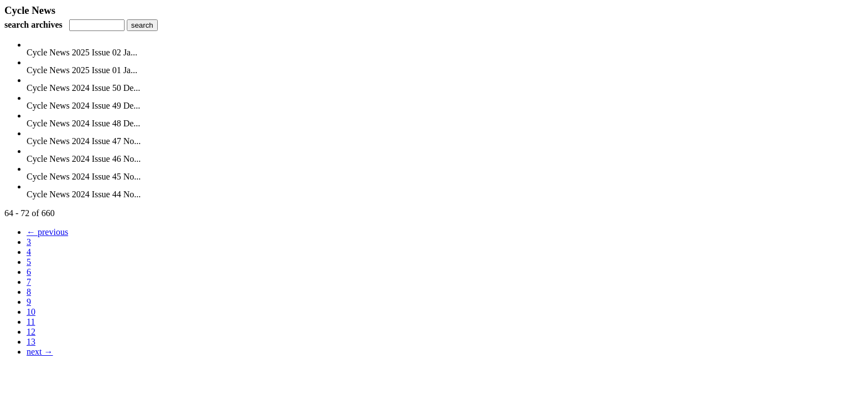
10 (31, 312)
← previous (47, 232)
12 (31, 332)
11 (31, 322)
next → (40, 352)
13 (31, 342)
